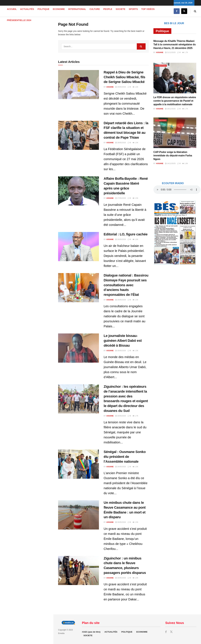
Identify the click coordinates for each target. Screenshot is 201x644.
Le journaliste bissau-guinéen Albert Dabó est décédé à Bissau (123, 341)
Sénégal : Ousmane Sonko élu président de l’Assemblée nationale (125, 457)
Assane (110, 87)
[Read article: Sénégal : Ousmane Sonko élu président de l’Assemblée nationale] (79, 464)
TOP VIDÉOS (148, 9)
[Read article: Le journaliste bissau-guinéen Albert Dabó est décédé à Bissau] (79, 348)
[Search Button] (195, 11)
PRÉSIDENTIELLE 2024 (19, 20)
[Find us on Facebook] (177, 11)
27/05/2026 (121, 198)
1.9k (135, 578)
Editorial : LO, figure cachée (126, 234)
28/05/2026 (121, 143)
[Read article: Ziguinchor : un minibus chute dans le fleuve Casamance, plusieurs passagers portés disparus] (79, 571)
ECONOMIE (59, 9)
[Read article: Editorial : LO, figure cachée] (79, 247)
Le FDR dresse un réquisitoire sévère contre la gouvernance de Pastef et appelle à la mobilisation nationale (175, 101)
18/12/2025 (170, 109)
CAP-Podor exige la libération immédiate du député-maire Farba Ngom (173, 156)
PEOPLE (108, 9)
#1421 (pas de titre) (91, 632)
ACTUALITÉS (27, 9)
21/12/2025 (170, 52)
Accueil (12, 9)
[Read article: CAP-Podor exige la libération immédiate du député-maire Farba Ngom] (175, 133)
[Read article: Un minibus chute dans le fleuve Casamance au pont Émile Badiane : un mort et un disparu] (79, 515)
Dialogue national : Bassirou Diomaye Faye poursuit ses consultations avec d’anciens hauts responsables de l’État (126, 285)
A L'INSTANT (162, 66)
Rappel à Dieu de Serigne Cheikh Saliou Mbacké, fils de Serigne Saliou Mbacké (124, 77)
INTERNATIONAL (77, 9)
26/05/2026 (121, 239)
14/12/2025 (170, 163)
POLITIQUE (43, 9)
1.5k (135, 143)
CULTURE (95, 9)
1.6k (135, 87)
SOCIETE (121, 9)
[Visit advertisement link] (27, 79)
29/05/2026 (121, 87)
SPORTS (133, 9)
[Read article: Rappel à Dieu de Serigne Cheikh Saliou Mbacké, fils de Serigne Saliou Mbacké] (79, 85)
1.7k (135, 416)
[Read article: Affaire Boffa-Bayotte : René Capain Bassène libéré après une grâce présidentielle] (79, 191)
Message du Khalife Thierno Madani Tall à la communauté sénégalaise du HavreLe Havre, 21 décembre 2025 (175, 45)
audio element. (24, 29)
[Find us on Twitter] (184, 11)
